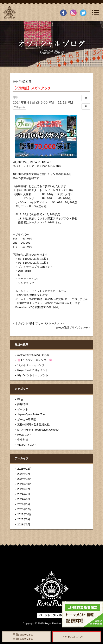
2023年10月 (24, 514)
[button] (86, 106)
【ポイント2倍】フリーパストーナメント (40, 323)
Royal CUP (24, 435)
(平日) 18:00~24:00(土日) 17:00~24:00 (22, 637)
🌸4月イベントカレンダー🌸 (35, 360)
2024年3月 (24, 504)
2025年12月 (24, 469)
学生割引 (23, 440)
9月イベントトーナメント (33, 375)
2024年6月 (24, 499)
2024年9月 (24, 489)
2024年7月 (24, 494)
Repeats (20, 107)
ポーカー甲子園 (27, 420)
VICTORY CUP (26, 445)
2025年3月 (24, 474)
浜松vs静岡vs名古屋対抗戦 (33, 424)
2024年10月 (24, 484)
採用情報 (23, 404)
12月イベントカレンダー (32, 365)
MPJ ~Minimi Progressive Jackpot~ (38, 430)
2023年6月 (24, 519)
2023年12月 (24, 509)
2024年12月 (24, 479)
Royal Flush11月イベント (33, 370)
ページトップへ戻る (51, 615)
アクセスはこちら (73, 637)
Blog (20, 399)
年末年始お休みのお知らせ (33, 355)
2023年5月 (24, 524)
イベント (23, 409)
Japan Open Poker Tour (31, 414)
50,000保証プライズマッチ (72, 328)
